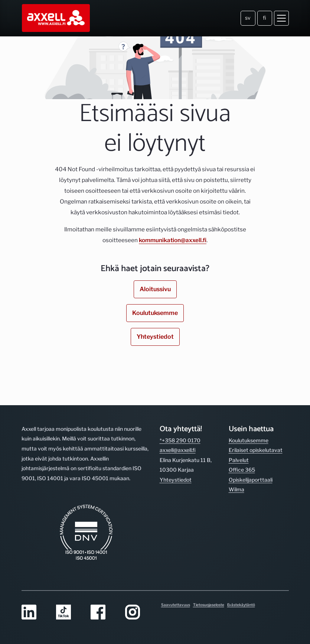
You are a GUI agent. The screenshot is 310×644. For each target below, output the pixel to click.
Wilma (236, 489)
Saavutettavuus (176, 605)
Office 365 (242, 470)
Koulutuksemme (155, 313)
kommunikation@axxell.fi (173, 240)
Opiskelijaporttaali (251, 480)
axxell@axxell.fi (178, 450)
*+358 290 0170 (180, 440)
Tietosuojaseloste (209, 605)
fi (265, 18)
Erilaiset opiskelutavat (256, 450)
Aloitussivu (155, 289)
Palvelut (239, 460)
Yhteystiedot (155, 337)
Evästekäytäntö (241, 605)
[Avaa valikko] (281, 18)
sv (248, 18)
